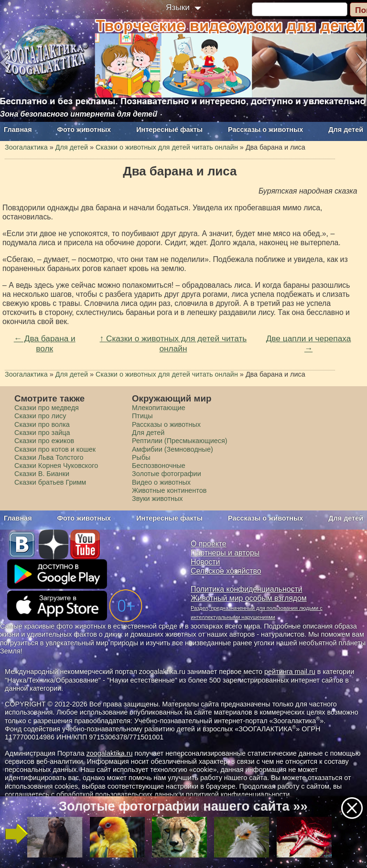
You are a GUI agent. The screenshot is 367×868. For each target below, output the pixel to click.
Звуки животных (157, 499)
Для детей (346, 130)
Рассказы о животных (265, 130)
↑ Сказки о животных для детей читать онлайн (173, 343)
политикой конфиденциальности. (239, 794)
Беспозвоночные (159, 466)
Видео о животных (161, 482)
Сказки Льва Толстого (49, 457)
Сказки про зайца (42, 433)
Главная (18, 130)
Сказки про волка (42, 424)
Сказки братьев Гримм (50, 482)
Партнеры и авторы (225, 553)
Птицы (142, 416)
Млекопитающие (159, 408)
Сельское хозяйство (226, 571)
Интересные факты (169, 130)
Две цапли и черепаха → (309, 343)
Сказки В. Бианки (42, 474)
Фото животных (84, 130)
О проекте (209, 544)
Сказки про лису (40, 416)
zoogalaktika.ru (110, 753)
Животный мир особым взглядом (249, 598)
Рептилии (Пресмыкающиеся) (180, 441)
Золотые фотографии (167, 474)
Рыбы (141, 457)
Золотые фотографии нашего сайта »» (183, 806)
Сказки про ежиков (44, 441)
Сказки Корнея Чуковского (56, 466)
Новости (205, 562)
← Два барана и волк (45, 343)
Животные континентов (169, 490)
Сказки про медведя (47, 408)
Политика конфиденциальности (247, 589)
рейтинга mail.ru (290, 672)
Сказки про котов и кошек (55, 449)
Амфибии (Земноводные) (173, 449)
